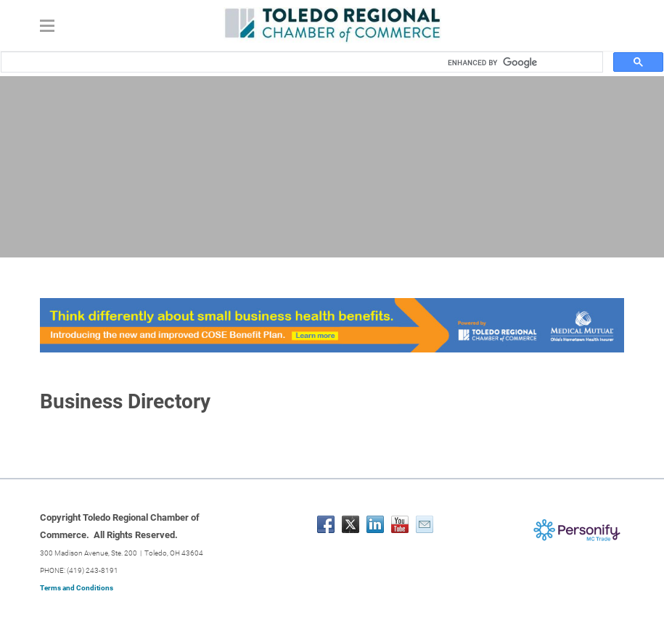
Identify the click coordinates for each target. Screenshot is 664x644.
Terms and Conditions (77, 588)
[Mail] (425, 524)
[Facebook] (326, 524)
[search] (520, 62)
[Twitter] (351, 524)
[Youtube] (400, 524)
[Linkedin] (375, 524)
